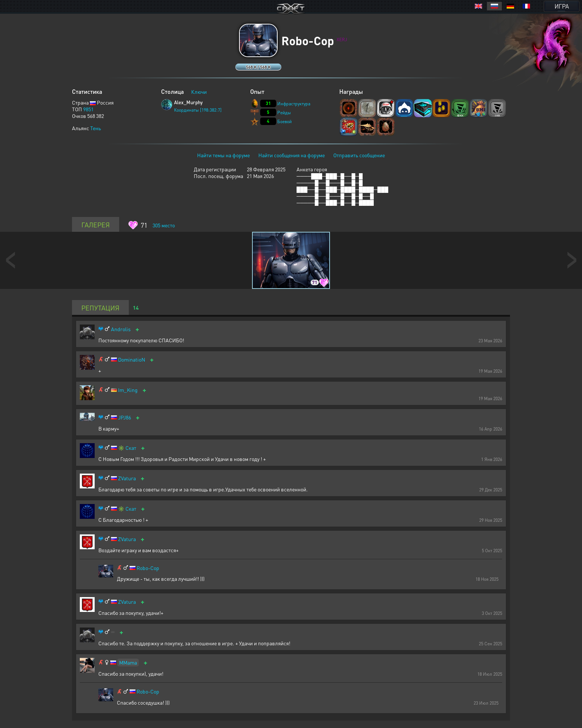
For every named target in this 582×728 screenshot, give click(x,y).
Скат (131, 448)
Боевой (285, 121)
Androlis (121, 329)
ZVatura (127, 478)
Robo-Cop (148, 568)
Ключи (199, 92)
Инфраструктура (294, 104)
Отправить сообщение (359, 155)
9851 (88, 109)
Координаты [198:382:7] (198, 110)
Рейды (284, 113)
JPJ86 (125, 417)
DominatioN (132, 360)
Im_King (128, 390)
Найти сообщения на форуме (292, 155)
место (164, 225)
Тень (96, 128)
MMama (128, 662)
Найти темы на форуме (223, 155)
